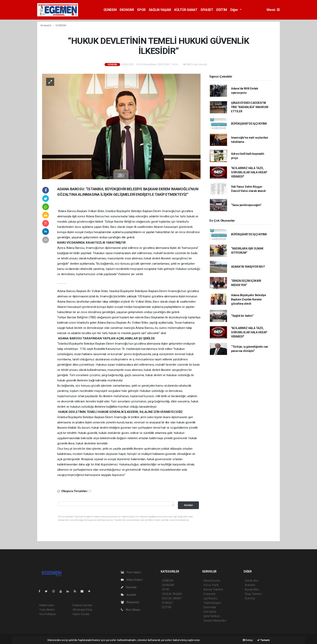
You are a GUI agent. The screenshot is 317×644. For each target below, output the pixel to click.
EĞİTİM (222, 10)
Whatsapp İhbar (82, 610)
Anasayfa (46, 25)
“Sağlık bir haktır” (242, 316)
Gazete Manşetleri (215, 621)
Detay (248, 640)
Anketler (250, 585)
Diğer (235, 10)
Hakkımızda (46, 605)
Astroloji (250, 598)
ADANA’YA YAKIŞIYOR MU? (248, 267)
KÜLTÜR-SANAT (186, 10)
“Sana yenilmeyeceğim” (246, 205)
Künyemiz (130, 602)
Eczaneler (210, 594)
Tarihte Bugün (212, 603)
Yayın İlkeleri (47, 610)
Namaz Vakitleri (213, 589)
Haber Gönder (81, 614)
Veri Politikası (47, 614)
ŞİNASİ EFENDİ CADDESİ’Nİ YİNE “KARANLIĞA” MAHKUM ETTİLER (250, 107)
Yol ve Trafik (211, 585)
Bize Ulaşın (130, 610)
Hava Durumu (212, 581)
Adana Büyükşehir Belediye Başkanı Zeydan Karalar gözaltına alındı (249, 299)
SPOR (141, 10)
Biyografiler (252, 589)
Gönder (189, 505)
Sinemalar (210, 607)
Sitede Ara (251, 581)
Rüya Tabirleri (253, 594)
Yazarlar (129, 587)
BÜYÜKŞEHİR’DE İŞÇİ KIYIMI (249, 124)
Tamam (263, 640)
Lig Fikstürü (210, 598)
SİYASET (207, 10)
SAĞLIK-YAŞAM (160, 10)
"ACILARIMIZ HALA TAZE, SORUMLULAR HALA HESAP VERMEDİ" (249, 172)
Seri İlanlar (210, 612)
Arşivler (129, 595)
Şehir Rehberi (212, 616)
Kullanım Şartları (83, 605)
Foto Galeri (131, 572)
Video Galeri (132, 580)
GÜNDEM (110, 10)
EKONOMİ (127, 10)
